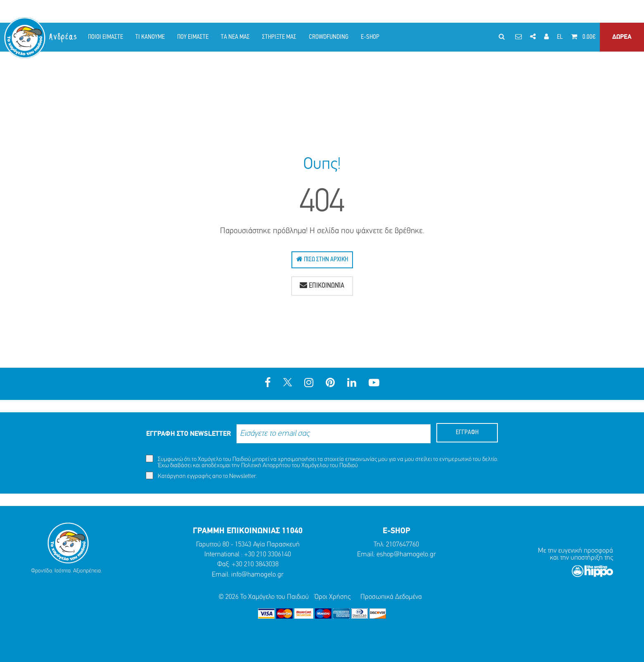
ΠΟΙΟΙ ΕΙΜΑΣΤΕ (105, 37)
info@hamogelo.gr (257, 575)
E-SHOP (370, 37)
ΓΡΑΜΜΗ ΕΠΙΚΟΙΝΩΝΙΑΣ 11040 (248, 531)
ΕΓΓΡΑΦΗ (467, 433)
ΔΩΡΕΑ (622, 37)
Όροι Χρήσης (333, 597)
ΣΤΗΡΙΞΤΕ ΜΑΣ (279, 37)
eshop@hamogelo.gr (406, 554)
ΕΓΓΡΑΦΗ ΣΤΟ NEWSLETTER (188, 434)
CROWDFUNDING (329, 37)
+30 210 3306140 (268, 554)
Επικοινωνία (322, 286)
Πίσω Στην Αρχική (322, 259)
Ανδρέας (64, 37)
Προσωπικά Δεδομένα (391, 597)
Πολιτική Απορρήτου (266, 466)
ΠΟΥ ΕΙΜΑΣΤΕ (193, 37)
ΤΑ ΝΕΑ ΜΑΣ (235, 37)
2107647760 (402, 545)
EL (560, 37)
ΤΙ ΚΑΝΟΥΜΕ (150, 37)
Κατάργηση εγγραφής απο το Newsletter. (201, 476)
